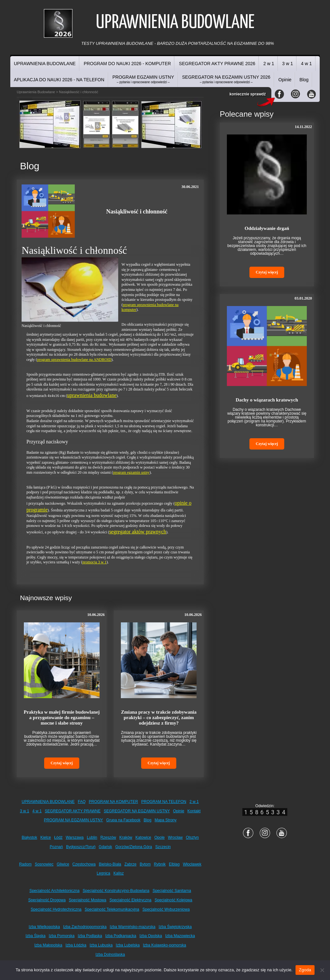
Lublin (92, 837)
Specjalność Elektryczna (131, 900)
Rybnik (160, 864)
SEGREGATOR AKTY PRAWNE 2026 (217, 64)
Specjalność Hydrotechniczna (56, 909)
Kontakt (194, 811)
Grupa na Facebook (123, 820)
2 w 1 (269, 64)
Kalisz (119, 873)
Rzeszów (108, 837)
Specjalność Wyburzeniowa (166, 909)
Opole (160, 837)
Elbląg (174, 864)
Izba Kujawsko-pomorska (164, 945)
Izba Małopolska (49, 945)
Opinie (285, 80)
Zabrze (130, 864)
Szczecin (163, 847)
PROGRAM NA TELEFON (164, 802)
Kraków (126, 837)
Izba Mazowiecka (180, 936)
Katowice (143, 837)
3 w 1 (288, 64)
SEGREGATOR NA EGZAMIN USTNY (137, 811)
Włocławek (192, 864)
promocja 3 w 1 (95, 562)
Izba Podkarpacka (121, 936)
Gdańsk (105, 847)
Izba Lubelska (128, 945)
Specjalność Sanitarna (172, 891)
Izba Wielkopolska (44, 927)
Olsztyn (192, 837)
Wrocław (175, 837)
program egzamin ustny (131, 472)
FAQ (82, 802)
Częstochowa (84, 864)
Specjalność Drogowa (47, 900)
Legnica (103, 873)
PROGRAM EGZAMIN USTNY (143, 79)
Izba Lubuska (101, 945)
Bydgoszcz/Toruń (81, 847)
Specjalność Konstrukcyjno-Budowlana (116, 891)
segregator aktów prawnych (138, 532)
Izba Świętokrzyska (175, 927)
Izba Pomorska (62, 936)
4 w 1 (306, 64)
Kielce (46, 837)
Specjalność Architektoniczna (54, 891)
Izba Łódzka (76, 945)
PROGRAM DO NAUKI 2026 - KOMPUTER (127, 64)
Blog (304, 80)
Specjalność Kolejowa (174, 900)
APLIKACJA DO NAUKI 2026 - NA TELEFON (59, 80)
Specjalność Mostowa (88, 900)
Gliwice (63, 864)
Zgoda (305, 970)
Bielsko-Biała (110, 864)
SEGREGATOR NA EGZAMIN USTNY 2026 (226, 79)
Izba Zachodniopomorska (85, 927)
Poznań (56, 847)
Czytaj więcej (62, 763)
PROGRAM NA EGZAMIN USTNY (73, 820)
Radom (25, 864)
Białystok (29, 837)
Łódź (58, 837)
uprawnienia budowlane (92, 395)
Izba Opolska (151, 936)
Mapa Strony (166, 820)
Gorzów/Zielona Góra (134, 847)
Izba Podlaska (90, 936)
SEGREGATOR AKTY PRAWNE (73, 811)
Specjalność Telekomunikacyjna (112, 909)
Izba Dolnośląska (110, 955)
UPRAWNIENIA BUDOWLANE (45, 64)
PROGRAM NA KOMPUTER (114, 802)
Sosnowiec (44, 864)
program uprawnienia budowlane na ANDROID (74, 360)
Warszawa (75, 837)
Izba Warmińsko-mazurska (133, 927)
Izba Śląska (35, 936)
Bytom (145, 864)
